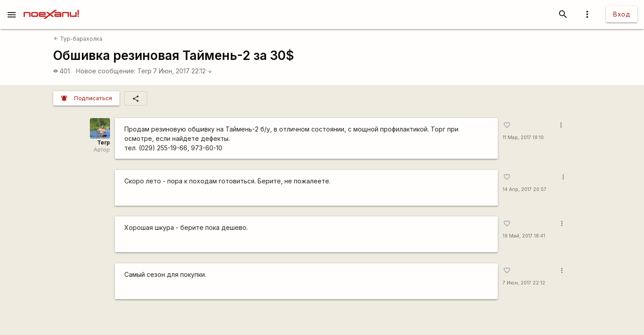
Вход (622, 14)
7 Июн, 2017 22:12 (183, 71)
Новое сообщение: (106, 71)
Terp (144, 71)
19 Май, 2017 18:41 (524, 236)
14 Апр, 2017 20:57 (525, 189)
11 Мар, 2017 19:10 (523, 138)
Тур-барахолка (78, 39)
